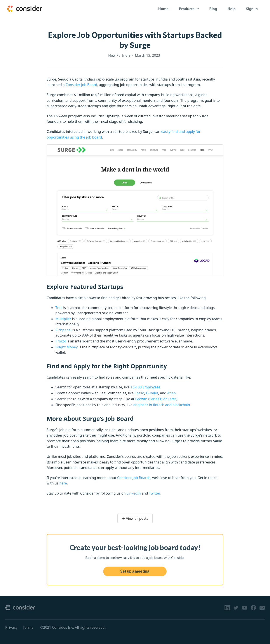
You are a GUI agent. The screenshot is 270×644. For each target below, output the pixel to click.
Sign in (252, 9)
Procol (60, 341)
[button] (189, 9)
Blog (213, 9)
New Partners (119, 55)
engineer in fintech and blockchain (162, 405)
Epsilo (139, 393)
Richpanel (63, 330)
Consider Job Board (81, 85)
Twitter (154, 493)
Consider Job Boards (134, 478)
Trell (59, 308)
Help (232, 9)
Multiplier (63, 319)
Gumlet (152, 393)
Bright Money (66, 347)
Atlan (172, 393)
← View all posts (135, 518)
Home (163, 9)
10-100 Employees (145, 387)
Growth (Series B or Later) (156, 399)
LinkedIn (134, 493)
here (63, 483)
